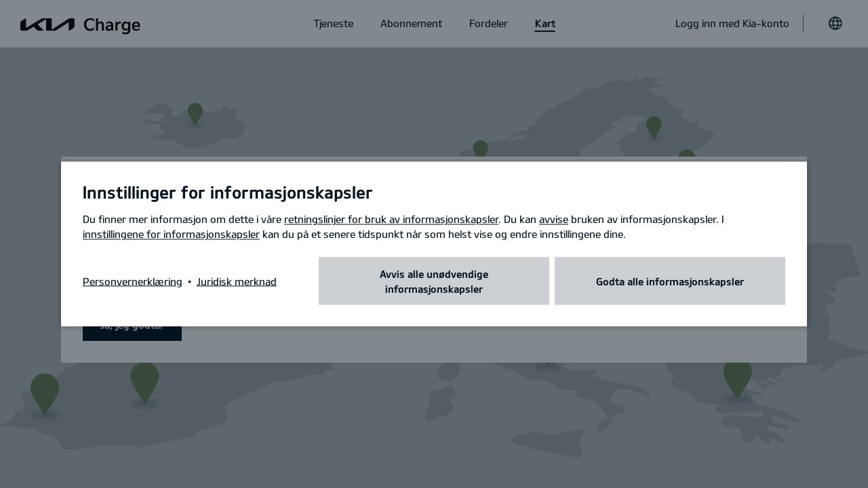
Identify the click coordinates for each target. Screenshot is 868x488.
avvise (554, 219)
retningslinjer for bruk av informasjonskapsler (391, 219)
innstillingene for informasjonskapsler (171, 234)
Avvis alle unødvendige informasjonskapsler (434, 281)
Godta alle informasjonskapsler (670, 281)
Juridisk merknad (237, 281)
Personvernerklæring (133, 281)
